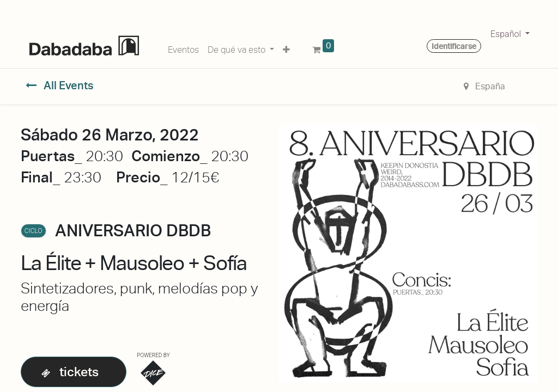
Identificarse (454, 46)
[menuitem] (183, 48)
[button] (286, 48)
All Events (60, 85)
